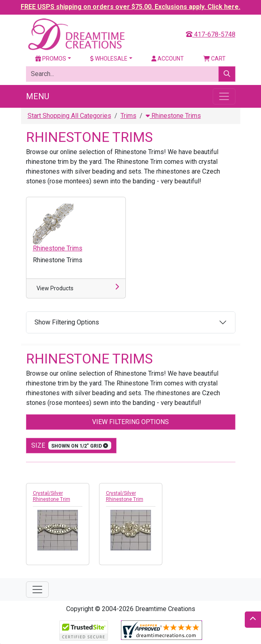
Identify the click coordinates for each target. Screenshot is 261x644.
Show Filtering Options (67, 322)
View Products (55, 288)
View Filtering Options (130, 422)
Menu (38, 96)
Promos (51, 59)
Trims (128, 116)
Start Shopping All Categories (69, 116)
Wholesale (109, 59)
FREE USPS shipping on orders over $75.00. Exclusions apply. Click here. (130, 7)
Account (168, 59)
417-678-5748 (211, 34)
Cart (215, 59)
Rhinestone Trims (173, 116)
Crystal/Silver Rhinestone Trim (52, 496)
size (71, 445)
